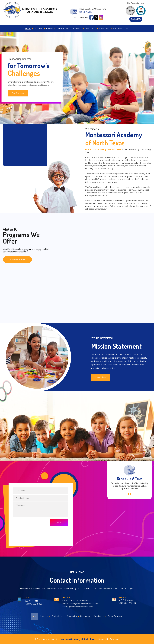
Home (28, 29)
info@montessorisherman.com (76, 601)
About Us (39, 29)
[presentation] (28, 522)
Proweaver (115, 639)
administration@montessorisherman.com (80, 604)
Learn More (100, 377)
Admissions (104, 29)
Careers (50, 29)
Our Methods (63, 29)
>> (130, 494)
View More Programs (18, 260)
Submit (59, 522)
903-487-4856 (86, 12)
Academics (77, 29)
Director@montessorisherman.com (78, 607)
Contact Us (136, 19)
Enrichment (91, 29)
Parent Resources (121, 29)
